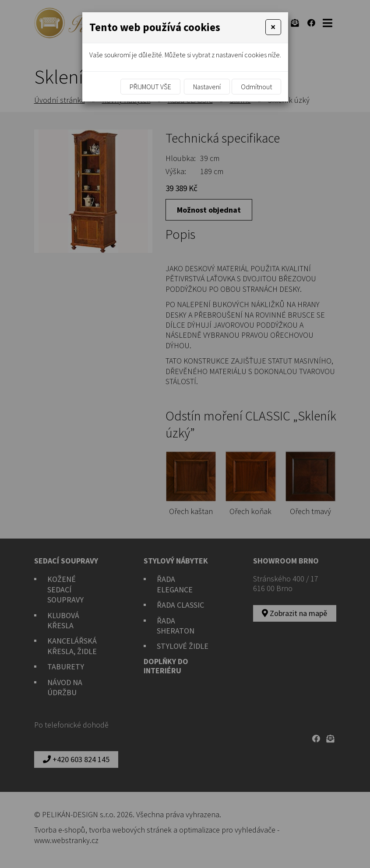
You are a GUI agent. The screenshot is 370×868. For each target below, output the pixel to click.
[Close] (273, 27)
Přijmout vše (150, 87)
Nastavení (207, 87)
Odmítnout (256, 87)
